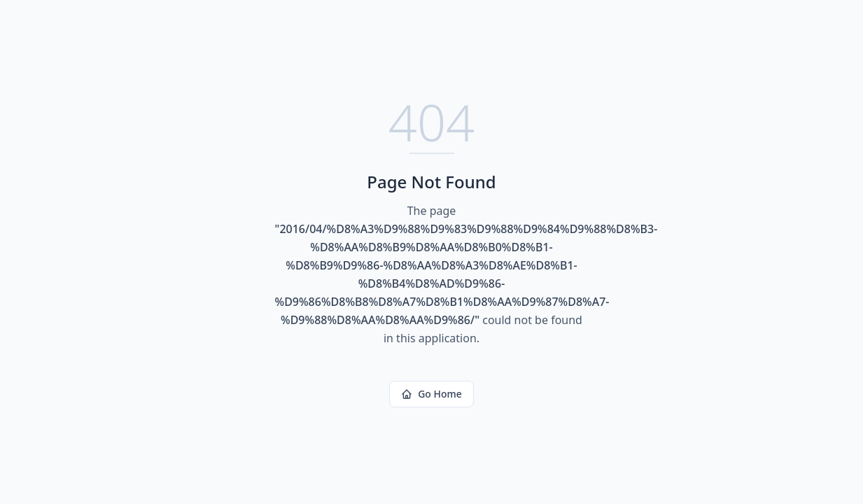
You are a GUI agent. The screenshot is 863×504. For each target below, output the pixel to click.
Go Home (431, 394)
